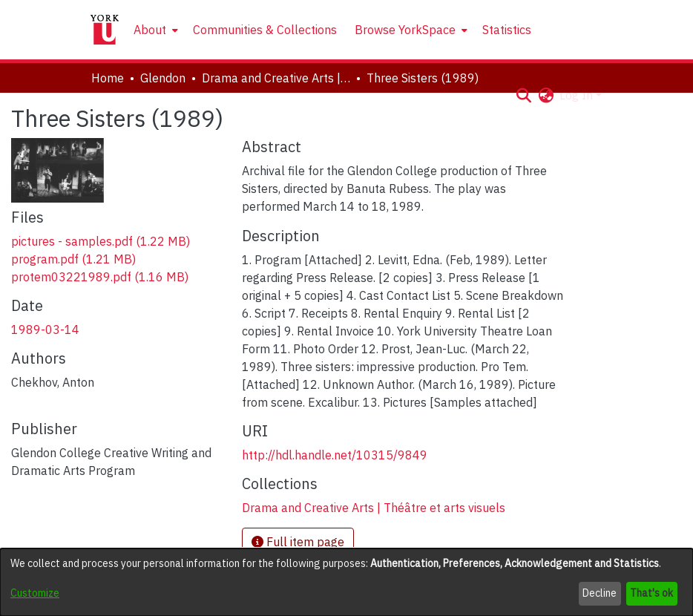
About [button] (150, 30)
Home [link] (108, 78)
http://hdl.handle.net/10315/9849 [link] (335, 455)
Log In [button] (578, 95)
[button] (523, 95)
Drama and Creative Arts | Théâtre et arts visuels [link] (276, 78)
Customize (35, 593)
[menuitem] (154, 30)
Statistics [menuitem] (507, 30)
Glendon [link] (163, 78)
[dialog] (346, 582)
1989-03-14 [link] (45, 330)
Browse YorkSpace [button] (405, 30)
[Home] (105, 30)
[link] (101, 241)
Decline (600, 593)
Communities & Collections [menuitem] (265, 30)
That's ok (651, 593)
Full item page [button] (298, 542)
